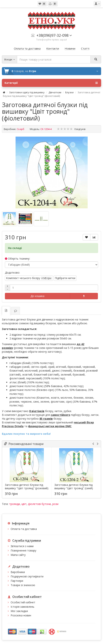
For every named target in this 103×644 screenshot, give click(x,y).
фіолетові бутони (39, 504)
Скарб (21, 129)
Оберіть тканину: (17, 259)
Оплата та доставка (24, 529)
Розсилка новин (21, 615)
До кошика (37, 296)
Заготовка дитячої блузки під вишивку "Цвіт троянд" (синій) (74, 487)
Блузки (69, 92)
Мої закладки (19, 611)
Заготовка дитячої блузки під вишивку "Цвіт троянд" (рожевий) (27, 487)
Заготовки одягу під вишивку (27, 92)
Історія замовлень (22, 607)
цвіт (24, 504)
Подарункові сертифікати (27, 576)
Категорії (51, 83)
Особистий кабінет (23, 602)
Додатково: (12, 273)
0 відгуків (80, 129)
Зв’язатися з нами (22, 546)
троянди (15, 504)
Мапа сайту (18, 555)
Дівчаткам (55, 92)
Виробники (18, 572)
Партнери (17, 581)
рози (55, 504)
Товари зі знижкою (23, 585)
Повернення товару (23, 550)
